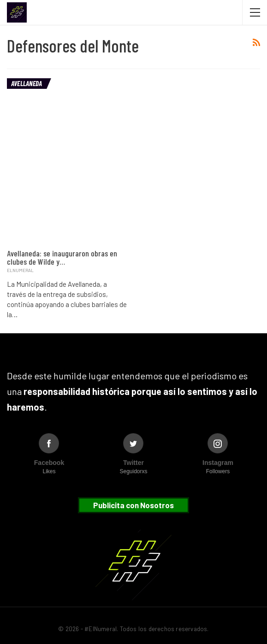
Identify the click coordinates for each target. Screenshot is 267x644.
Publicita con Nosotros (133, 505)
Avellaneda (27, 83)
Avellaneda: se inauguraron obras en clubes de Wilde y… (62, 257)
